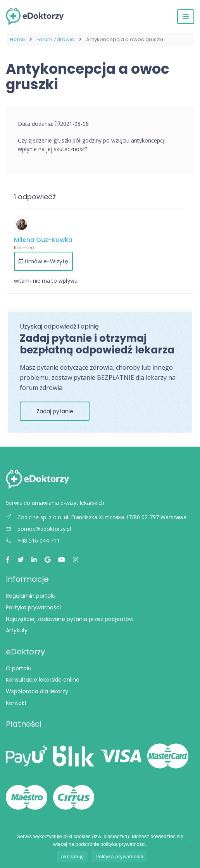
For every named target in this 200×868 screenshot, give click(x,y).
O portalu (19, 668)
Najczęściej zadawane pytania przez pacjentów (70, 619)
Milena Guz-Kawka (43, 240)
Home (17, 39)
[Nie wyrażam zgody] (190, 847)
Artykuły (17, 630)
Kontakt (16, 703)
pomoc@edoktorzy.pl (38, 529)
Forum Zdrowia (55, 39)
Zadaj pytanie (55, 411)
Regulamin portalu (31, 596)
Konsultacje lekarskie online (43, 680)
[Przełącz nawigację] (186, 17)
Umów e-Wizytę (43, 261)
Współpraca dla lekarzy (37, 691)
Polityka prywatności (33, 607)
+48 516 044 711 (33, 540)
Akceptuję (72, 857)
